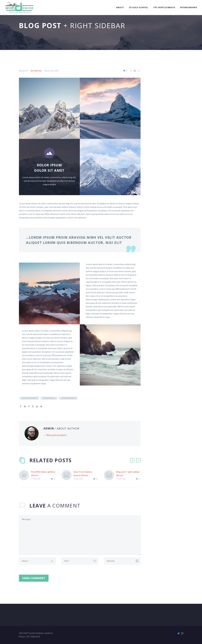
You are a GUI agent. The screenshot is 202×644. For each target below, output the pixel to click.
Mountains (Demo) (30, 398)
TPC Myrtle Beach (164, 7)
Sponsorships (189, 7)
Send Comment (34, 578)
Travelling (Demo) (68, 398)
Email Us (49, 633)
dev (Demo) (36, 71)
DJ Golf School (139, 7)
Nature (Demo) (49, 398)
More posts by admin (56, 435)
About (120, 7)
